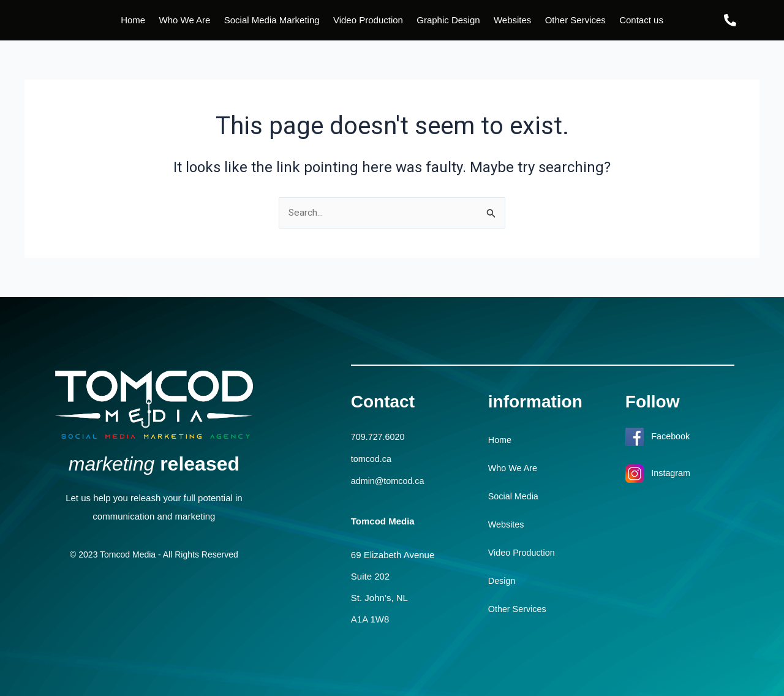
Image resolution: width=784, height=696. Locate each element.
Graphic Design (448, 20)
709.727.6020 (379, 437)
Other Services (575, 20)
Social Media (514, 497)
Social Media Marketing (272, 20)
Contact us (641, 20)
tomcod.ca (372, 459)
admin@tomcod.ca (389, 480)
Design (503, 581)
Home (133, 20)
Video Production (368, 20)
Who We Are (184, 20)
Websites (512, 20)
